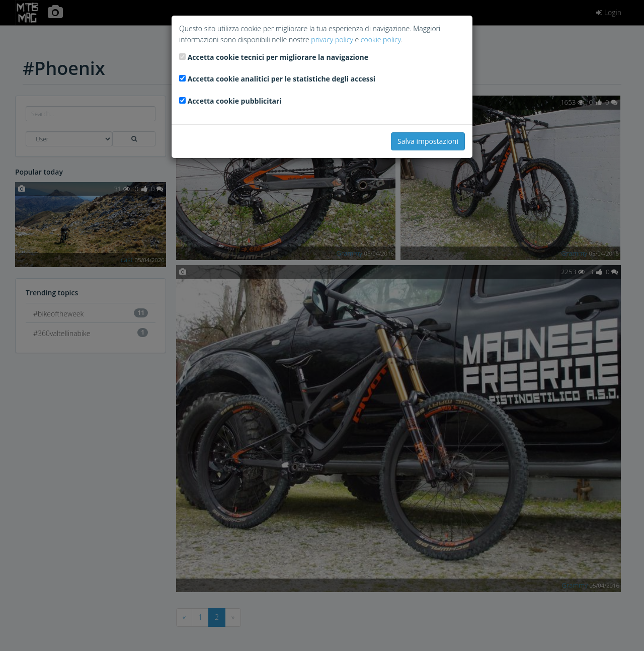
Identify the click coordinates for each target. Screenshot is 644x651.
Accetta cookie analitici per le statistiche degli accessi (281, 79)
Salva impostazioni (428, 141)
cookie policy (381, 39)
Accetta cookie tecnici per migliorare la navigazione (278, 57)
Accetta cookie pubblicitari (235, 101)
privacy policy (332, 39)
